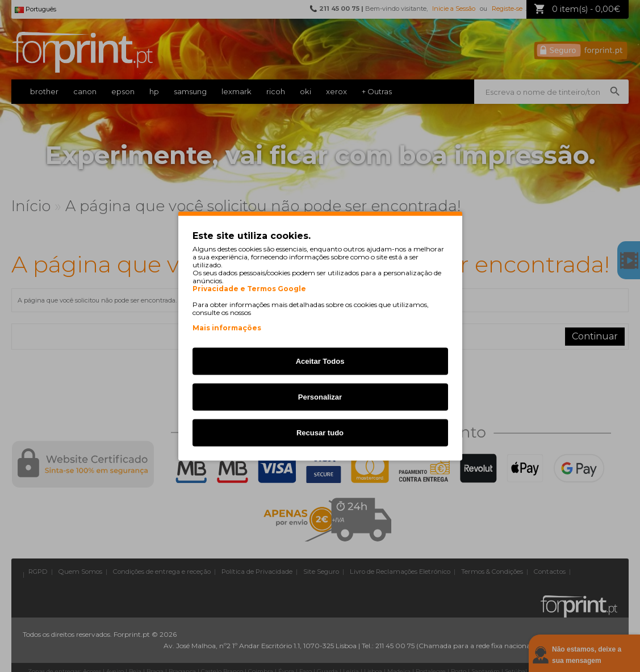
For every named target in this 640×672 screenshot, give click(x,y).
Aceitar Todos (320, 361)
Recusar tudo (320, 433)
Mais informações (227, 328)
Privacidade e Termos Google (249, 289)
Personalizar (320, 397)
